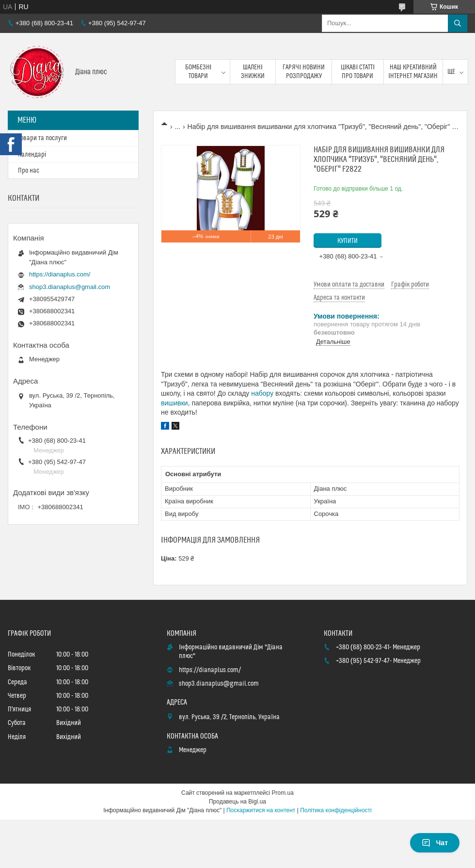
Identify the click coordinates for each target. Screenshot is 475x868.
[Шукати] (458, 23)
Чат (435, 843)
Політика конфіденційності (336, 810)
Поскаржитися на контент (261, 810)
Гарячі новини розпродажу (304, 72)
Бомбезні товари (198, 72)
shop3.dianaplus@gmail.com (70, 287)
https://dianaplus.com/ (60, 274)
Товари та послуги (42, 138)
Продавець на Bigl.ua (237, 802)
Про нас (29, 171)
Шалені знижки (253, 72)
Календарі (32, 155)
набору (262, 393)
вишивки (174, 403)
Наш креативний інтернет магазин (413, 72)
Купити (348, 241)
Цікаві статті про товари (358, 72)
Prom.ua (283, 793)
